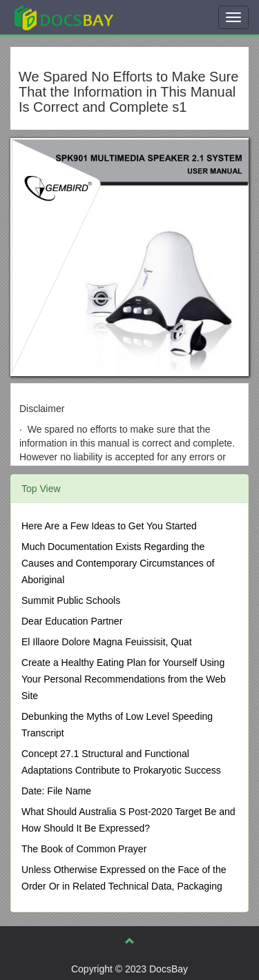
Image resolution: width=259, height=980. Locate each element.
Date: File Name (56, 791)
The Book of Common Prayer (84, 849)
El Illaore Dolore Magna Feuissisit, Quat (107, 642)
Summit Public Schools (71, 600)
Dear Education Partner (72, 621)
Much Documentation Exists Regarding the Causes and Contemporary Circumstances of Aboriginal (118, 563)
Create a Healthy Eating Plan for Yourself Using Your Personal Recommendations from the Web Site (124, 679)
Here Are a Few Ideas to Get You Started (109, 526)
